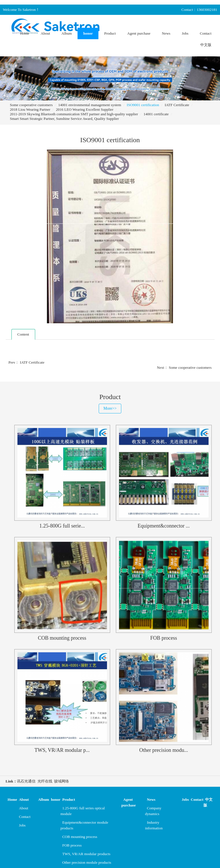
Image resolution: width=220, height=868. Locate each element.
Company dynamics (153, 811)
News (166, 33)
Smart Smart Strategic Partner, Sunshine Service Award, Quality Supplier (65, 119)
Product (110, 33)
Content (23, 334)
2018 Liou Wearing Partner (30, 109)
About (45, 33)
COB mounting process (80, 837)
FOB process (72, 845)
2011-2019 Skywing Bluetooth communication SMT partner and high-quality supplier (74, 114)
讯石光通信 (26, 781)
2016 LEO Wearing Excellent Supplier (85, 109)
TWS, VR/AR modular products (86, 854)
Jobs (185, 33)
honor (88, 33)
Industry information (154, 825)
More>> (110, 408)
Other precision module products (87, 862)
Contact (206, 33)
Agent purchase (139, 33)
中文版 (206, 45)
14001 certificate (156, 114)
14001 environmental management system (90, 105)
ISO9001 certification (143, 105)
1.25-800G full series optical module (83, 811)
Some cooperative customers (31, 105)
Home (25, 33)
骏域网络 (62, 781)
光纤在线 (45, 781)
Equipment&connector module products (84, 825)
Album (67, 33)
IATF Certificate (177, 105)
